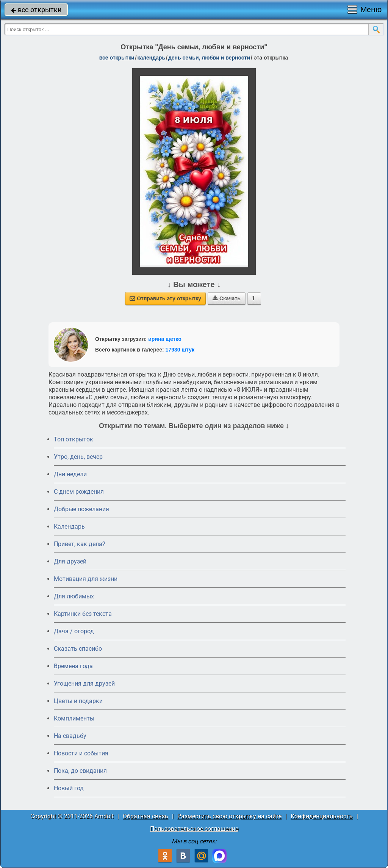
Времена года (73, 666)
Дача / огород (74, 631)
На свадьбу (70, 736)
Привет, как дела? (80, 544)
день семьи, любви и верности (209, 58)
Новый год (69, 788)
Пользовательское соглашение (194, 829)
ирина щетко (165, 339)
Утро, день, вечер (78, 457)
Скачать (227, 298)
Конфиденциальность (322, 816)
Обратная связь (145, 816)
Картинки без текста (83, 614)
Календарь (151, 58)
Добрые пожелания (81, 509)
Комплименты (74, 718)
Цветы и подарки (78, 701)
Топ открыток (74, 439)
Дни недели (70, 474)
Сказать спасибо (78, 649)
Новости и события (81, 753)
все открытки (36, 10)
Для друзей (70, 561)
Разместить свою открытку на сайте (229, 816)
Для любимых (74, 596)
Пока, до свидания (80, 771)
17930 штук (180, 350)
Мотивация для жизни (86, 579)
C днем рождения (79, 492)
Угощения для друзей (84, 684)
